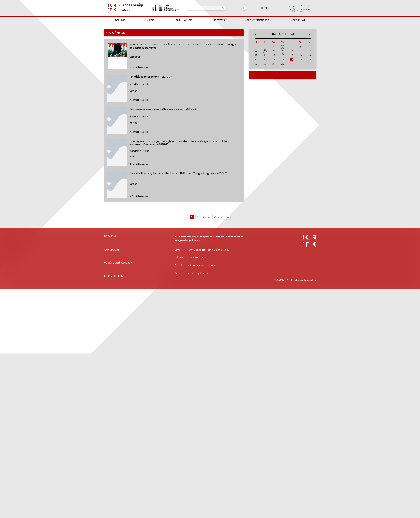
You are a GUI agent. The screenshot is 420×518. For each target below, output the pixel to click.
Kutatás (219, 20)
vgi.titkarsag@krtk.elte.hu (202, 265)
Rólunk (120, 20)
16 (283, 55)
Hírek (150, 20)
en (268, 8)
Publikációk (184, 21)
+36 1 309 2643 (197, 258)
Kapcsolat (298, 20)
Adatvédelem (114, 276)
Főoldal (110, 237)
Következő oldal (221, 217)
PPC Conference (258, 20)
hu (263, 8)
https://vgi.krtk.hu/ (198, 273)
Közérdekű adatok (118, 263)
